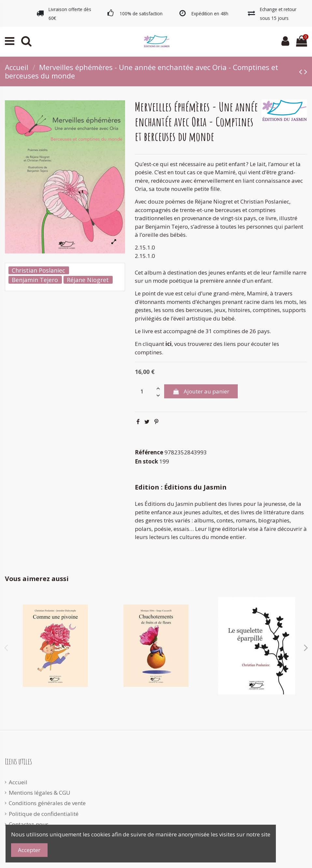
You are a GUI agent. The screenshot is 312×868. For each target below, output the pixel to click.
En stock (146, 461)
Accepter (29, 850)
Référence (149, 452)
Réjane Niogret (88, 280)
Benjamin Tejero (35, 280)
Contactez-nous (29, 824)
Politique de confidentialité (44, 814)
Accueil (18, 782)
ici (169, 344)
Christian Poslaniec (38, 270)
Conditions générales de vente (47, 803)
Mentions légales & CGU (40, 793)
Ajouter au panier (201, 391)
